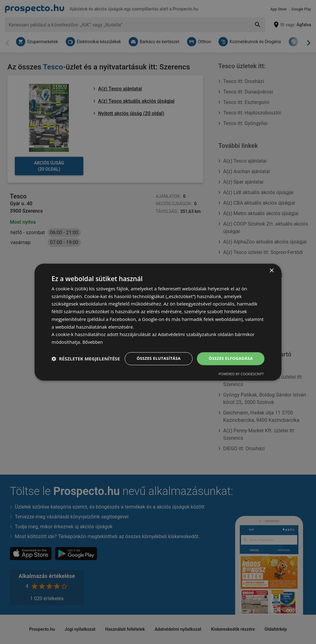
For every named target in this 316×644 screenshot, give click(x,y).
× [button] (271, 265)
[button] (86, 369)
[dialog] (158, 322)
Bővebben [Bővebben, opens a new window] (93, 336)
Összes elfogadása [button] (229, 353)
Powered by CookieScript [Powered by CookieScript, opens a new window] (241, 380)
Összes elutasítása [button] (154, 353)
